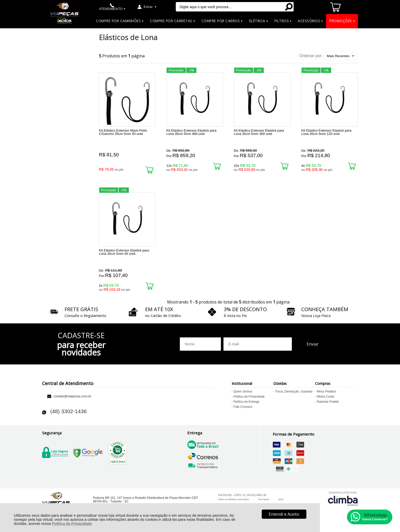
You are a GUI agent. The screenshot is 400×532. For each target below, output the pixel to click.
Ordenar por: (311, 56)
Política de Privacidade (72, 524)
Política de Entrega (246, 405)
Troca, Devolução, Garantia (294, 395)
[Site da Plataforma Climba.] (343, 502)
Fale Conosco (243, 410)
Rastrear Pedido (328, 405)
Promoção (176, 70)
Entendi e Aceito (284, 514)
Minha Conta (326, 400)
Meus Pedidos (327, 395)
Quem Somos (243, 395)
